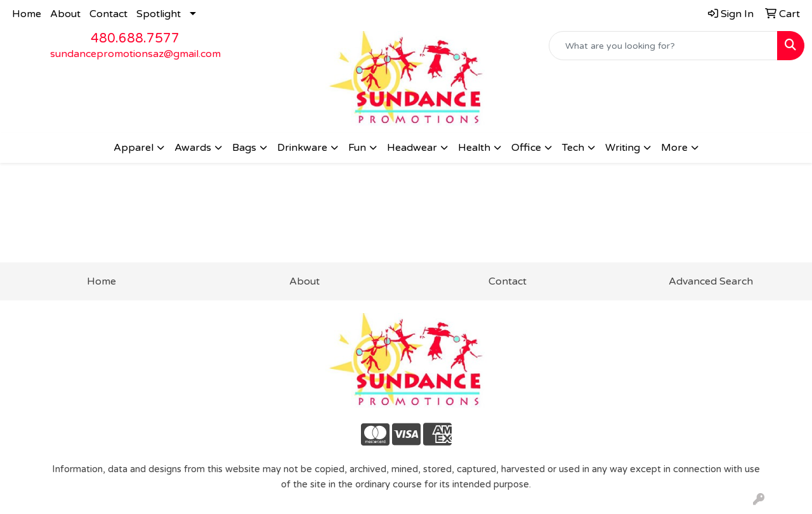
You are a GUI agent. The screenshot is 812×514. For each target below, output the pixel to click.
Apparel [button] (134, 148)
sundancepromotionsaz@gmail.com (135, 54)
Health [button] (474, 148)
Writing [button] (623, 148)
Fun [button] (357, 148)
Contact (108, 14)
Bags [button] (244, 148)
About (65, 14)
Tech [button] (573, 148)
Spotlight (159, 14)
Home (27, 14)
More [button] (674, 148)
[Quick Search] (663, 46)
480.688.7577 (135, 39)
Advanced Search (711, 281)
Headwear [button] (412, 148)
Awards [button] (193, 148)
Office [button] (526, 148)
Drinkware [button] (302, 148)
